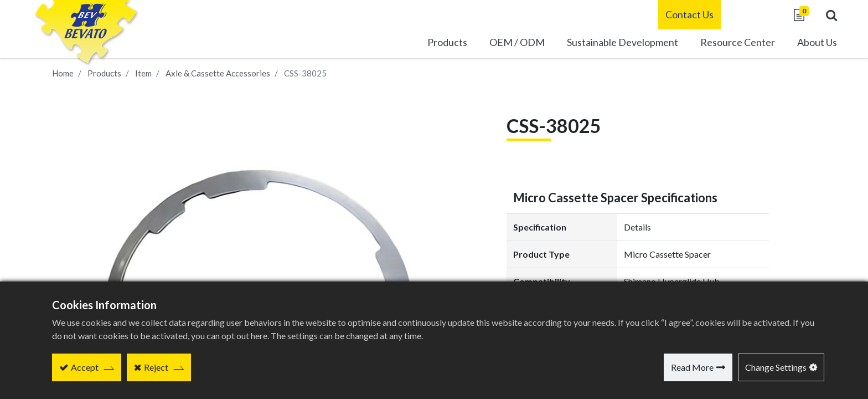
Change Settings (776, 367)
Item (143, 73)
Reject (156, 367)
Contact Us (676, 14)
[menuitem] (609, 44)
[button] (818, 15)
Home (63, 73)
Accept (85, 367)
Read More (692, 367)
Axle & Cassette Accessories (218, 73)
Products (104, 73)
